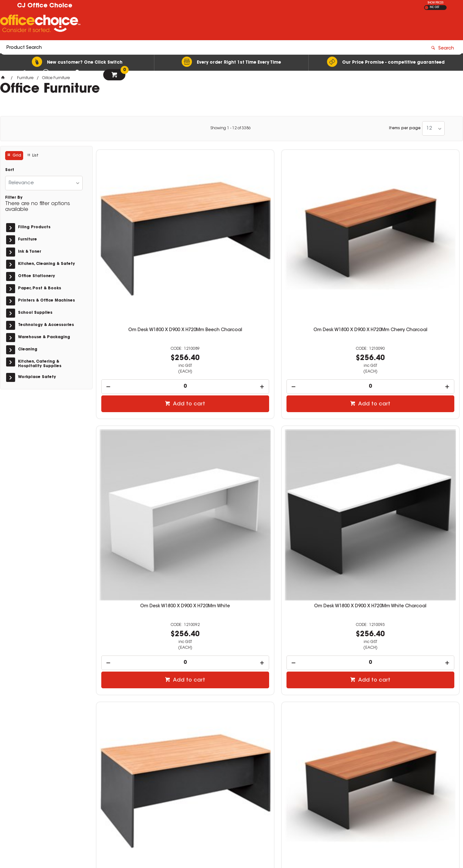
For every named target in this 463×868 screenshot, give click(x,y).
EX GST (427, 8)
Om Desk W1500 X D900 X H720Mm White (324, 604)
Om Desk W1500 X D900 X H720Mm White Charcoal (417, 604)
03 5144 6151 (344, 774)
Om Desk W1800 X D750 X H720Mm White (324, 420)
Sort (10, 170)
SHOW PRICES (436, 3)
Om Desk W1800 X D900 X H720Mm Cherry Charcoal (232, 236)
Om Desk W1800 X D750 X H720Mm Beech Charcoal (139, 420)
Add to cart (142, 308)
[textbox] (194, 25)
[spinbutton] (139, 290)
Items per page (405, 128)
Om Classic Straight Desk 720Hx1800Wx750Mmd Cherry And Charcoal (231, 422)
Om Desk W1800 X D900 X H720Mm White (324, 236)
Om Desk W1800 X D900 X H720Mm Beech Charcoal (139, 236)
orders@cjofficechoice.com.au (363, 780)
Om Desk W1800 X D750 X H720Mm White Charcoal (417, 420)
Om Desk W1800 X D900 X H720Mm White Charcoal (417, 236)
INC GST (435, 7)
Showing (231, 128)
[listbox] (433, 128)
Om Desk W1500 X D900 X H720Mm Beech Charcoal (139, 604)
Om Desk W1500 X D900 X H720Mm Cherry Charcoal (232, 604)
